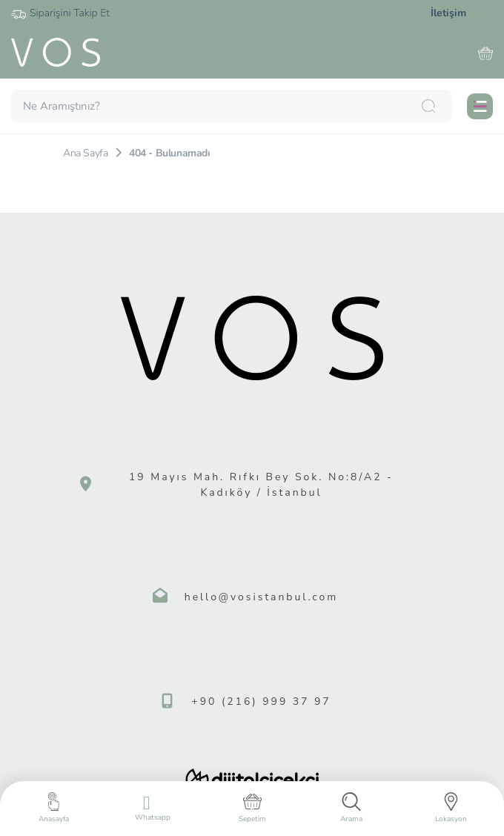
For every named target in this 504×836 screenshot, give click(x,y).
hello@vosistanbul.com (262, 597)
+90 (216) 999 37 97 (261, 701)
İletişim (448, 13)
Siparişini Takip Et (60, 13)
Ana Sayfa (85, 153)
